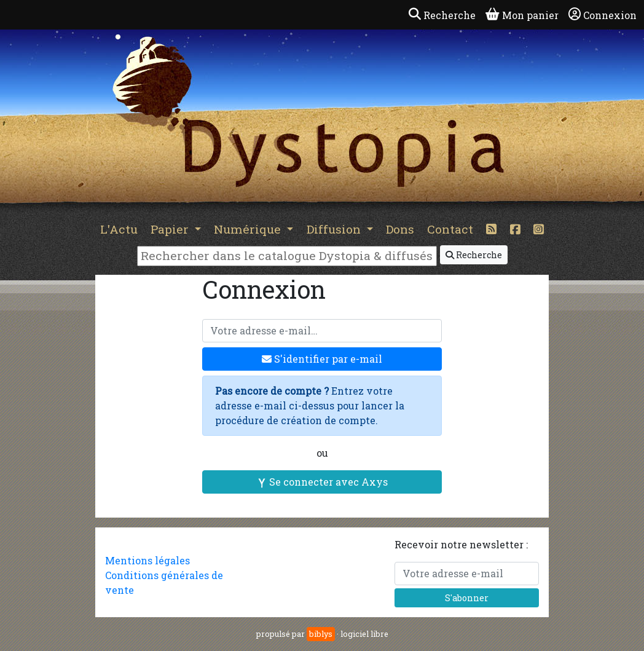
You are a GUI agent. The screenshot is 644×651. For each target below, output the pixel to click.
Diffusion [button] (335, 229)
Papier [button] (171, 229)
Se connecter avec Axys (322, 482)
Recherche (474, 255)
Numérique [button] (249, 229)
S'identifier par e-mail (322, 359)
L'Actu (119, 229)
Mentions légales (147, 560)
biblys (321, 634)
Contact (450, 229)
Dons (400, 229)
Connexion (603, 15)
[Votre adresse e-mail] (322, 331)
